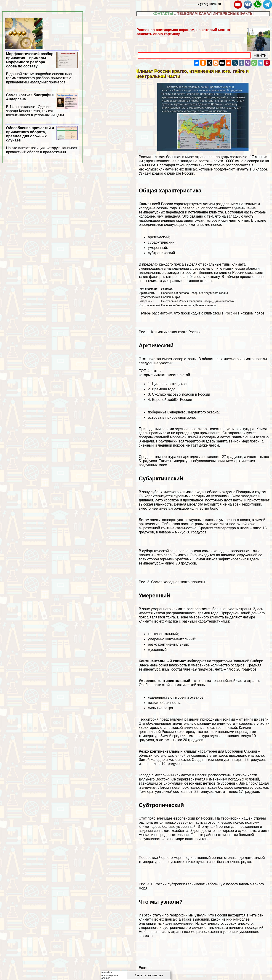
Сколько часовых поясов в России (181, 394)
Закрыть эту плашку (149, 975)
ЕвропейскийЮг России (172, 400)
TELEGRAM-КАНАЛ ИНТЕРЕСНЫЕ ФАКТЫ (215, 14)
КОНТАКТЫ (163, 14)
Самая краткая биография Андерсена (42, 105)
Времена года (164, 389)
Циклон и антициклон (170, 384)
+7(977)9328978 (209, 4)
